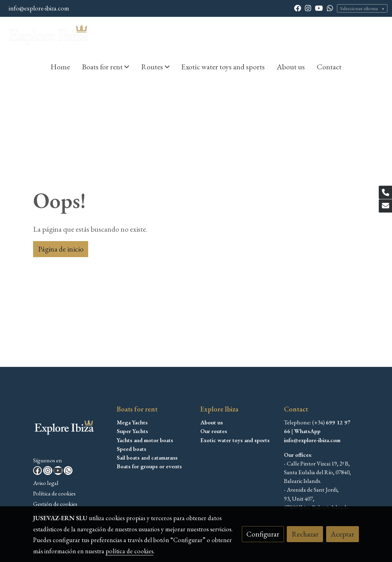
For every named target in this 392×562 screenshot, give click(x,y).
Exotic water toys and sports (235, 440)
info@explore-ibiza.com (39, 8)
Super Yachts (132, 431)
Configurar (263, 534)
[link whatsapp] (330, 8)
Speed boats (132, 449)
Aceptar (342, 534)
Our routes (214, 431)
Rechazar (305, 534)
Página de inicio (61, 249)
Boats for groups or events (149, 466)
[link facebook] (298, 8)
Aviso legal (46, 483)
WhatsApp (307, 431)
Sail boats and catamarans (147, 457)
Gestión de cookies (55, 504)
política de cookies (129, 551)
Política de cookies (54, 493)
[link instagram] (308, 8)
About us (212, 422)
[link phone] (385, 192)
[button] (106, 67)
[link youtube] (319, 8)
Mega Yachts (132, 422)
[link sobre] (71, 430)
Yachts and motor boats (145, 440)
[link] (49, 36)
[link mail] (385, 206)
